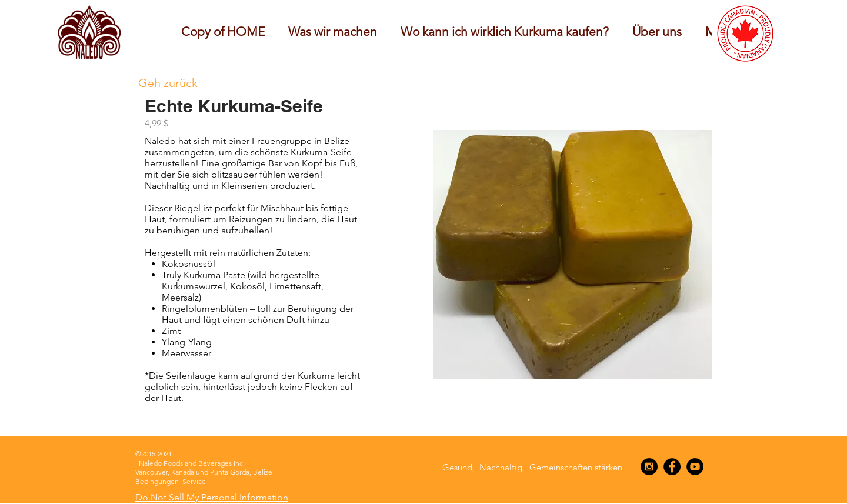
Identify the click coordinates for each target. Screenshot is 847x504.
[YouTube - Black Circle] (695, 467)
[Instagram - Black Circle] (649, 467)
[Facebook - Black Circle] (672, 467)
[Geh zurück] (168, 83)
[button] (333, 31)
